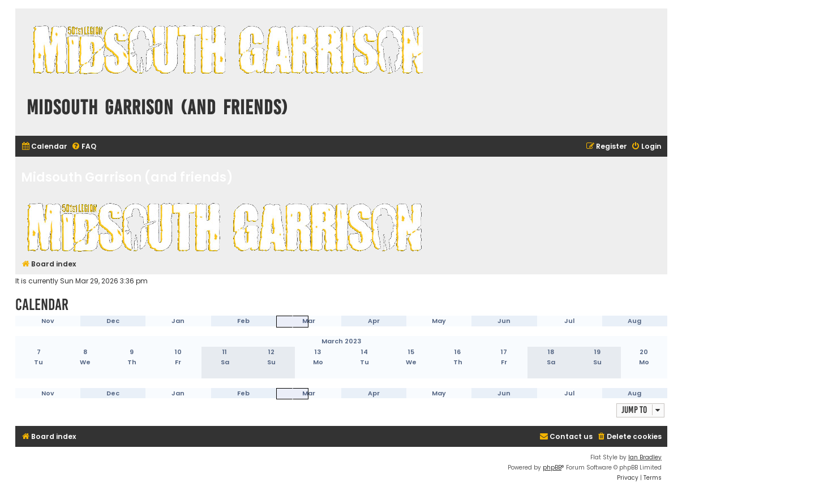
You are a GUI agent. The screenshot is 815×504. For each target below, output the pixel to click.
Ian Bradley (645, 457)
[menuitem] (44, 147)
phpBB (552, 468)
